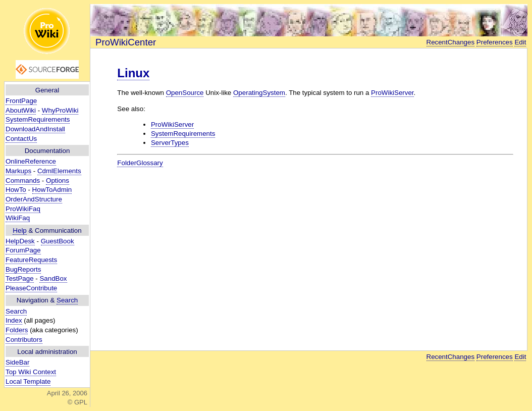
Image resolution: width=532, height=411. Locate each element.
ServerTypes (170, 143)
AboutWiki (21, 110)
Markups (18, 171)
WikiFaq (18, 218)
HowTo (16, 190)
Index (14, 320)
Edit (520, 42)
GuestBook (58, 241)
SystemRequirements (38, 119)
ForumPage (23, 250)
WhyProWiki (60, 110)
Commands (23, 181)
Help (19, 230)
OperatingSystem (259, 93)
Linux (133, 73)
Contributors (24, 340)
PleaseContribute (31, 288)
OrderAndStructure (34, 199)
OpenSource (185, 93)
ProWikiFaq (23, 209)
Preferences (495, 42)
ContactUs (21, 139)
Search (67, 300)
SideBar (17, 362)
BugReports (23, 269)
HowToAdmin (52, 190)
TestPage (20, 278)
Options (58, 181)
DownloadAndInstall (35, 129)
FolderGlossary (140, 163)
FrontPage (21, 101)
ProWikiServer (392, 93)
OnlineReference (31, 161)
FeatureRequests (31, 260)
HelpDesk (20, 241)
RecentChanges (451, 42)
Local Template (28, 381)
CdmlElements (59, 171)
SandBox (53, 278)
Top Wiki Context (31, 372)
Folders (17, 330)
